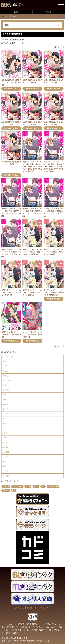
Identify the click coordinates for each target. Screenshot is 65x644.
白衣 (4, 423)
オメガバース (17, 487)
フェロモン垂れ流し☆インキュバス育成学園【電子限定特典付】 (32, 335)
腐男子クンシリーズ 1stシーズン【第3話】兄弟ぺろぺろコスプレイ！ (11, 292)
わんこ (5, 433)
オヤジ (5, 409)
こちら (19, 633)
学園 (4, 466)
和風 (4, 361)
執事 (4, 395)
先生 (4, 461)
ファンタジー (8, 357)
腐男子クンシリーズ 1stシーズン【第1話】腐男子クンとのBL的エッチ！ (54, 292)
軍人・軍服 (7, 380)
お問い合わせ (20, 608)
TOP (3, 17)
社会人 (5, 371)
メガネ (5, 419)
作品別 (16, 12)
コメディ (6, 366)
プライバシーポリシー (42, 608)
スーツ (5, 414)
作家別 (49, 12)
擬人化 (5, 442)
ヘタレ (5, 438)
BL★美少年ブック (13, 5)
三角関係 (6, 452)
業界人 (5, 376)
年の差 (5, 447)
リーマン (6, 390)
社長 (4, 385)
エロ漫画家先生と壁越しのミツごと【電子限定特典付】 (11, 82)
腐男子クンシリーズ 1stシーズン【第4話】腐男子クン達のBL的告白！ (54, 252)
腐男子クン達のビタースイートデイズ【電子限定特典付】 (11, 335)
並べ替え (5, 39)
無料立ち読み (13, 89)
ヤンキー (6, 428)
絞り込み (5, 43)
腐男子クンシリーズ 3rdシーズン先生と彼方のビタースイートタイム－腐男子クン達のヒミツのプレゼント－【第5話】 (54, 167)
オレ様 (5, 404)
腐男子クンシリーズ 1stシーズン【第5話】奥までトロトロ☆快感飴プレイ (32, 252)
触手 (14, 490)
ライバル (6, 457)
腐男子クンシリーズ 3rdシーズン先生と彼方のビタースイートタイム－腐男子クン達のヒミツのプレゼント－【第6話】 (32, 167)
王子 (4, 400)
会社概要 (30, 608)
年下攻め (6, 476)
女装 (43, 487)
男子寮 (5, 471)
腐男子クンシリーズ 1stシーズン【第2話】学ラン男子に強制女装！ (32, 292)
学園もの (6, 490)
